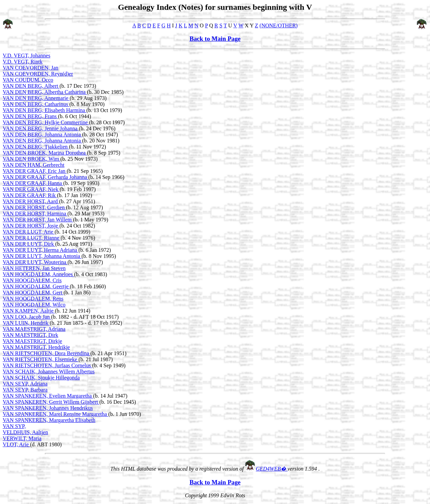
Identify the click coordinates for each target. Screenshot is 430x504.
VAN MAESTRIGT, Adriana (34, 329)
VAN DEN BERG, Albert (31, 86)
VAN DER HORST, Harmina (35, 214)
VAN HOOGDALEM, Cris (32, 280)
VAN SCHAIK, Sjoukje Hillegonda (41, 378)
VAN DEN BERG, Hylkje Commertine (46, 122)
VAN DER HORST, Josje (31, 226)
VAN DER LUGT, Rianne (32, 238)
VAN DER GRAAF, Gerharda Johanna (46, 177)
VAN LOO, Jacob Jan (27, 317)
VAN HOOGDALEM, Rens (33, 299)
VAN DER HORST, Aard (31, 201)
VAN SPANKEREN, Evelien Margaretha (48, 396)
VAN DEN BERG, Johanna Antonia (42, 135)
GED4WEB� (272, 469)
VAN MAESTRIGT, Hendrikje (36, 347)
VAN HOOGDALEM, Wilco (34, 305)
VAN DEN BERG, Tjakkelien (36, 147)
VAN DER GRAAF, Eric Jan (35, 171)
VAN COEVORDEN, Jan (31, 68)
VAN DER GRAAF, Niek (31, 189)
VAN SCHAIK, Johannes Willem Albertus (49, 372)
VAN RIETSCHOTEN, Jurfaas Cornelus (47, 365)
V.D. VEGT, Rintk (23, 62)
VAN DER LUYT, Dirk (29, 244)
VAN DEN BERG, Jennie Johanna (41, 128)
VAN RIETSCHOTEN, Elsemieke (41, 359)
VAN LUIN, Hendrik (26, 323)
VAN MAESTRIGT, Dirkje (32, 341)
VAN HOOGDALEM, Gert (33, 293)
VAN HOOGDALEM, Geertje (36, 286)
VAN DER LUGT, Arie (29, 232)
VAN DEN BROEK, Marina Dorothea (45, 153)
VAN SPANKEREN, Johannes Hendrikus (48, 408)
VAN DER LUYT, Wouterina (35, 262)
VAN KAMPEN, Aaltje (29, 311)
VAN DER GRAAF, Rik (30, 195)
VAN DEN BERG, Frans (30, 116)
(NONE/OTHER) (279, 25)
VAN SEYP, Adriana (25, 384)
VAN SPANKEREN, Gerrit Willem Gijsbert (51, 402)
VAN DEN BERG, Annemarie (36, 98)
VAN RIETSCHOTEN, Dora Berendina (47, 353)
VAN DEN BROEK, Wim (32, 159)
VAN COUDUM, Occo (28, 80)
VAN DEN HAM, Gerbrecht (34, 165)
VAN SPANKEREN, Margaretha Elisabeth (49, 420)
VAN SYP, (14, 426)
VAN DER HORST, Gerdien (34, 207)
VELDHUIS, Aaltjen (25, 432)
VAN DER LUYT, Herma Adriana (41, 250)
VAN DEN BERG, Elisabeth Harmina (45, 110)
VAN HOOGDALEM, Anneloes (38, 274)
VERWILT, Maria (22, 438)
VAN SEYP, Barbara (25, 390)
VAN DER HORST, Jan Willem (38, 220)
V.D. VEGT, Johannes (27, 56)
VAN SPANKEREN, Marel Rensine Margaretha (56, 414)
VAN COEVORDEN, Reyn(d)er (38, 74)
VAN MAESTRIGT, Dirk (30, 335)
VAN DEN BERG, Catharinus (36, 104)
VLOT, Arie (16, 444)
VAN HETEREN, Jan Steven (34, 268)
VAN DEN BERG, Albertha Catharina (45, 92)
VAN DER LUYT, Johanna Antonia (42, 256)
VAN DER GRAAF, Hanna (33, 183)
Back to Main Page (215, 39)
